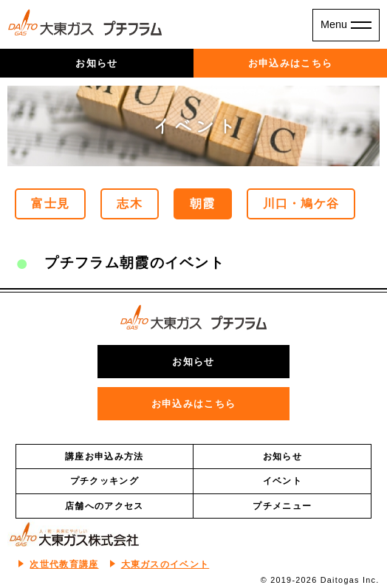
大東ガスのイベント (165, 564)
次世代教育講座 (64, 564)
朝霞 (203, 204)
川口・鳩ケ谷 (301, 204)
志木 (130, 204)
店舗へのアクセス (104, 506)
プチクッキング (105, 481)
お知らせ (96, 63)
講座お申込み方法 (104, 457)
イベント (282, 481)
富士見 (50, 204)
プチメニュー (282, 506)
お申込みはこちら (290, 63)
